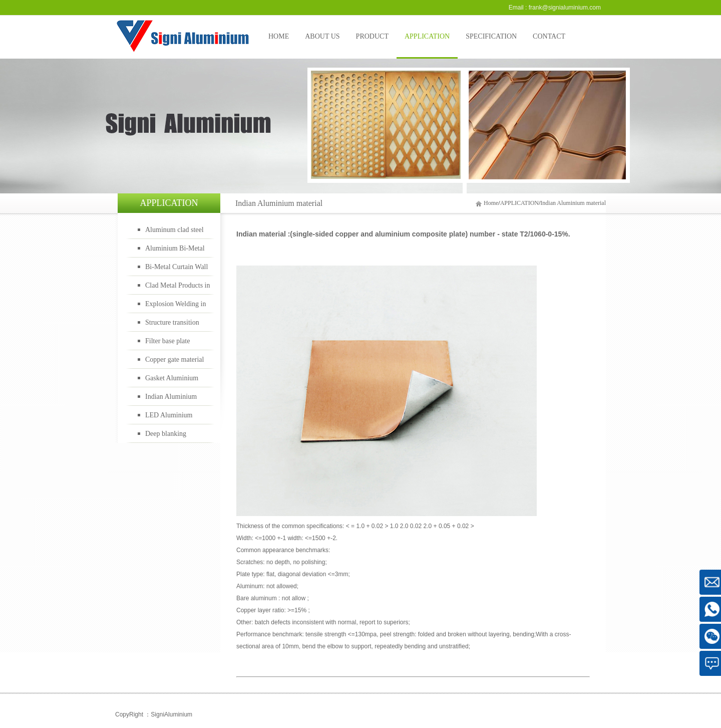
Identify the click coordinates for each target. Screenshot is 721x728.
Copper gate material (174, 359)
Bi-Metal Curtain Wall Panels (176, 270)
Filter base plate (167, 341)
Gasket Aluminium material (172, 381)
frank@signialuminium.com (565, 8)
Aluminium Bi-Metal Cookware (175, 251)
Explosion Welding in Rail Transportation (176, 307)
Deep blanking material (166, 436)
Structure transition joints (172, 325)
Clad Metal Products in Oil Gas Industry (178, 288)
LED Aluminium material (169, 418)
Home (491, 203)
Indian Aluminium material (573, 203)
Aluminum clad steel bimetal (174, 232)
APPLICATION (519, 203)
